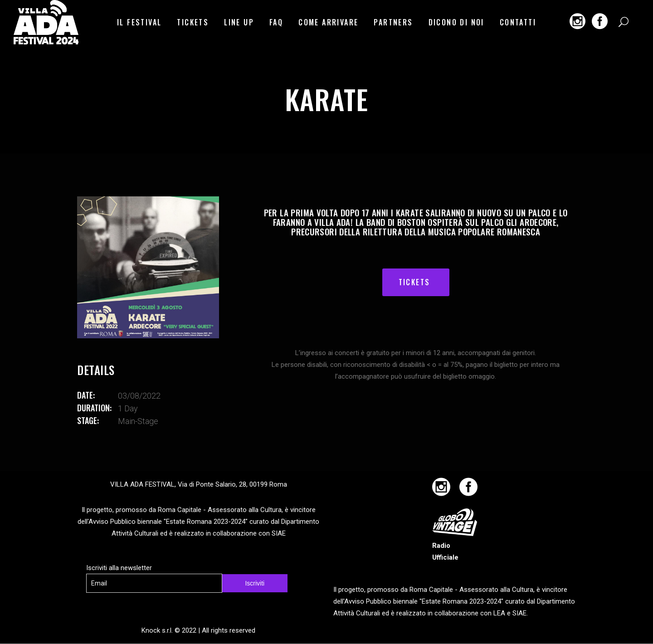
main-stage (138, 421)
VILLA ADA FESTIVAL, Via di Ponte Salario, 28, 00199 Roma (199, 484)
